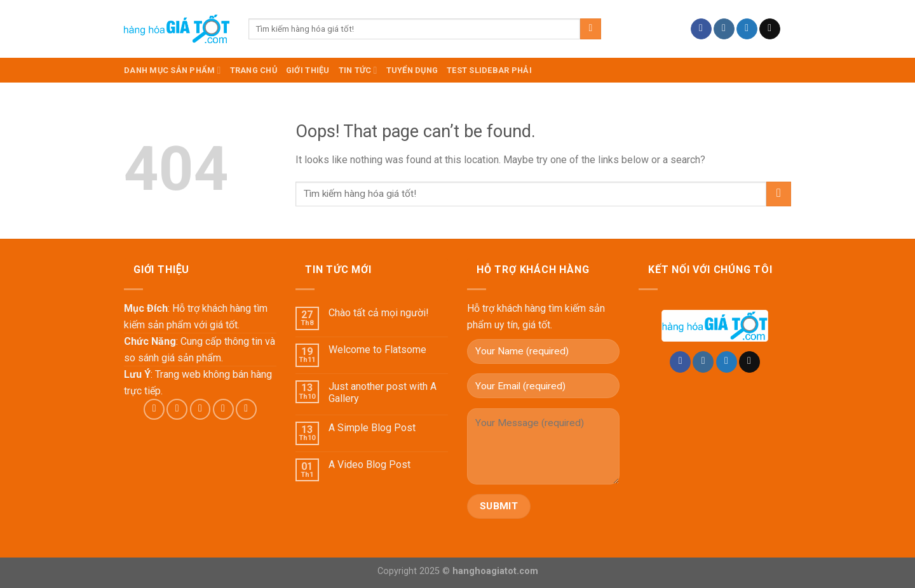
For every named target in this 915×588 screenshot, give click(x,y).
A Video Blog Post (369, 464)
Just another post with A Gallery (383, 392)
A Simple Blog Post (372, 428)
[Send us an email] (770, 29)
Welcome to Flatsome (377, 350)
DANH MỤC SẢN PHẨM (173, 70)
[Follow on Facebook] (701, 29)
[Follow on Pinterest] (246, 409)
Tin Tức (358, 70)
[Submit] (591, 29)
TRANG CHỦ (254, 70)
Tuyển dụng (412, 70)
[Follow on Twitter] (747, 29)
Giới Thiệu (308, 70)
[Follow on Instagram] (724, 29)
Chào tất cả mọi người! (379, 313)
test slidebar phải (489, 70)
